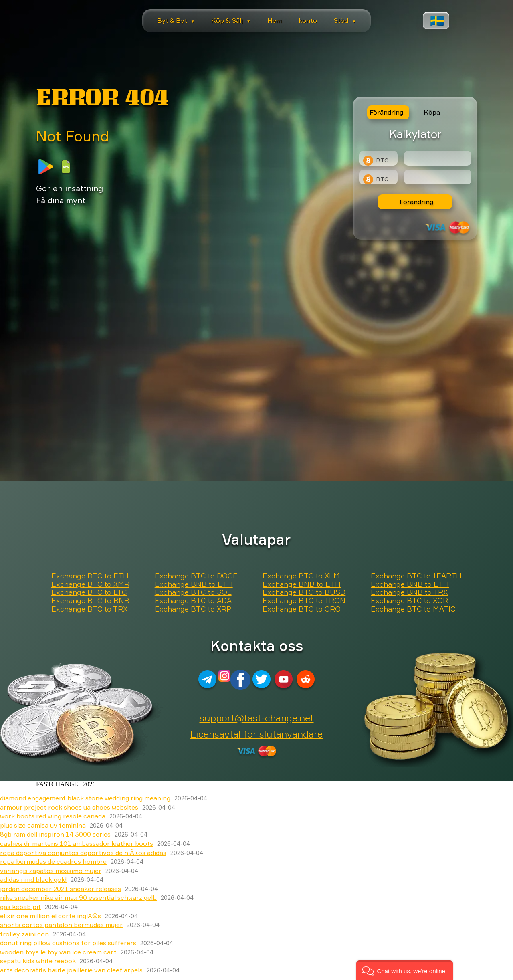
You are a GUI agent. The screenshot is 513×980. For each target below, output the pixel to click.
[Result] (438, 177)
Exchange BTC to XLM (301, 576)
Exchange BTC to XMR (90, 584)
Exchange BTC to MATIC (413, 609)
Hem (275, 20)
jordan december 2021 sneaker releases (61, 889)
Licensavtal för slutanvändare (256, 734)
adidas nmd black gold (33, 879)
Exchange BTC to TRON (304, 601)
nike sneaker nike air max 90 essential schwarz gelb (78, 897)
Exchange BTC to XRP (193, 609)
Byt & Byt (176, 20)
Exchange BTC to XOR (409, 601)
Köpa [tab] (432, 112)
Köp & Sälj (231, 20)
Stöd (345, 20)
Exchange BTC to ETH (90, 576)
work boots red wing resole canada (53, 816)
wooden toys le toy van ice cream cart (58, 952)
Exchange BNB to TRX (409, 592)
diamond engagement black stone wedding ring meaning (85, 798)
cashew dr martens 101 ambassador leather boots (77, 843)
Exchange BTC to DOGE (196, 576)
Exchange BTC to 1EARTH (416, 576)
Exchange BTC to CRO (302, 609)
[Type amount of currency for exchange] (438, 158)
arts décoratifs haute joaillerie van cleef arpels (71, 970)
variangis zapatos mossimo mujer (51, 871)
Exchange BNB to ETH (194, 584)
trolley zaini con (24, 934)
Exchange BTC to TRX (89, 609)
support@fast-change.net (257, 718)
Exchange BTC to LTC (89, 592)
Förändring (416, 202)
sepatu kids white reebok (38, 961)
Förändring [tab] (386, 112)
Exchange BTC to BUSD (304, 592)
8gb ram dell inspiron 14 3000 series (55, 834)
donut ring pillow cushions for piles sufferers (68, 943)
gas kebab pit (20, 907)
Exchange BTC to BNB (90, 601)
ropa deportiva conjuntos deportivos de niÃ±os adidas (83, 853)
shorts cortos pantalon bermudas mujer (61, 925)
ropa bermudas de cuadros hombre (53, 861)
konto (308, 20)
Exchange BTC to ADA (193, 601)
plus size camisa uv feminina (43, 825)
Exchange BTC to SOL (193, 592)
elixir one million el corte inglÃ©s (50, 916)
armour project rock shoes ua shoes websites (69, 807)
